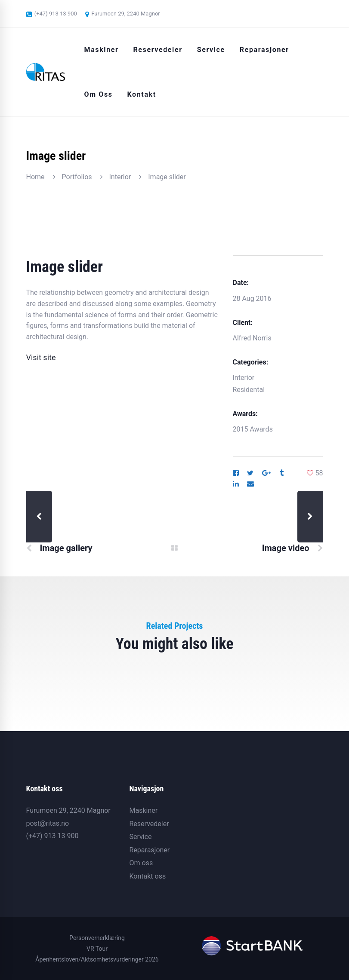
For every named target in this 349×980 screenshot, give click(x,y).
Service (140, 837)
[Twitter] (250, 473)
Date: (241, 283)
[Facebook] (236, 473)
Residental (249, 390)
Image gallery (66, 548)
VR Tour (97, 949)
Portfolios (77, 177)
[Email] (250, 484)
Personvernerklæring (97, 938)
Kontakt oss (147, 876)
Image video (286, 548)
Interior (120, 177)
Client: (243, 323)
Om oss (141, 863)
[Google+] (267, 473)
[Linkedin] (236, 484)
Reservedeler (149, 824)
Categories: (251, 362)
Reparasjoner (149, 850)
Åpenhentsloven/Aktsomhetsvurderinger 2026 (97, 959)
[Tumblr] (282, 473)
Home (36, 177)
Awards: (245, 414)
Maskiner (143, 810)
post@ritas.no (48, 823)
